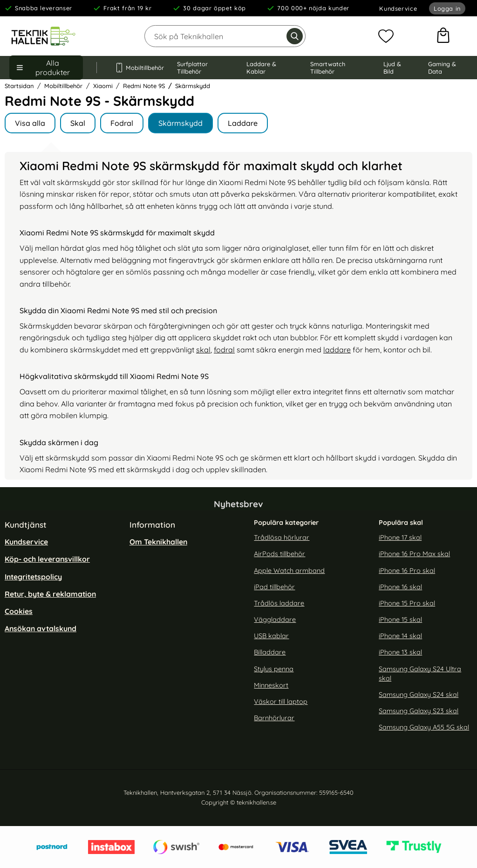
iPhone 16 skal (400, 587)
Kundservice (398, 8)
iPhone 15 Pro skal (407, 603)
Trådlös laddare (279, 603)
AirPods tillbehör (279, 554)
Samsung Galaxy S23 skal (419, 711)
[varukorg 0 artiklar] (443, 36)
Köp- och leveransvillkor (47, 559)
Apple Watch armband (289, 571)
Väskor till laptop (281, 702)
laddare (337, 350)
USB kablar (271, 636)
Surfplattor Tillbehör (192, 68)
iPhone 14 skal (400, 636)
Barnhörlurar (274, 718)
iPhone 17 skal (400, 538)
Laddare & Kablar (261, 68)
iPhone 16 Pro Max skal (414, 554)
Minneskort (271, 685)
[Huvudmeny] (46, 68)
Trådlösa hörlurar (282, 538)
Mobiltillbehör (137, 68)
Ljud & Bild (392, 68)
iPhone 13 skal (400, 653)
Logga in (447, 8)
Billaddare (270, 653)
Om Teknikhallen (158, 542)
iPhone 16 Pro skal (407, 571)
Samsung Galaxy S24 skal (419, 695)
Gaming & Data (442, 68)
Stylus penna (274, 669)
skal (203, 350)
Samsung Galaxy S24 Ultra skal (420, 674)
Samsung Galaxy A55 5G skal (424, 728)
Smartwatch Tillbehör (328, 68)
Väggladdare (275, 620)
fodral (224, 350)
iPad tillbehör (274, 587)
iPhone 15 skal (400, 620)
